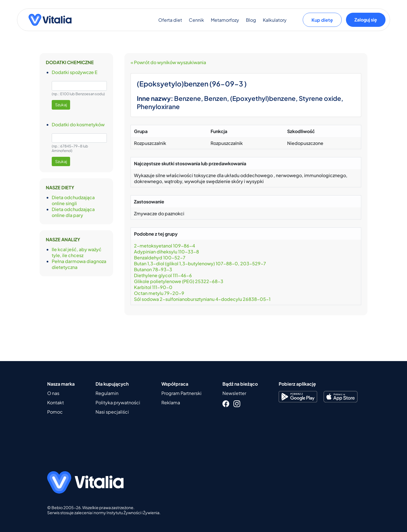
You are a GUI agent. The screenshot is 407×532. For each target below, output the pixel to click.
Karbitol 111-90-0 (153, 287)
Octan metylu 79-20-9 (159, 293)
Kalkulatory (275, 20)
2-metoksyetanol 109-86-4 (165, 246)
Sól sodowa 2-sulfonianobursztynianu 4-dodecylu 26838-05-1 (202, 299)
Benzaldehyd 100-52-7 (160, 258)
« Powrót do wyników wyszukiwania (168, 62)
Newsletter (234, 393)
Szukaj (61, 105)
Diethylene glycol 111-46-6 (163, 275)
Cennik (196, 20)
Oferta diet (170, 20)
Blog (251, 20)
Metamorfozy (225, 20)
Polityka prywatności (118, 402)
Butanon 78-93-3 (153, 269)
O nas (53, 393)
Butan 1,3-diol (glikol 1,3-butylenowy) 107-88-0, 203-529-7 (201, 263)
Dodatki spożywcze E (75, 72)
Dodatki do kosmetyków (78, 124)
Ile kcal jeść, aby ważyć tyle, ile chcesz (77, 252)
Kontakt (56, 402)
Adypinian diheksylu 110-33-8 (166, 252)
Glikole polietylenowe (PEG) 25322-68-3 (179, 281)
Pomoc (55, 412)
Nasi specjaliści (112, 412)
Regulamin (107, 393)
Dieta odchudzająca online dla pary (73, 212)
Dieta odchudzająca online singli (73, 200)
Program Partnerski (181, 393)
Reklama (171, 402)
